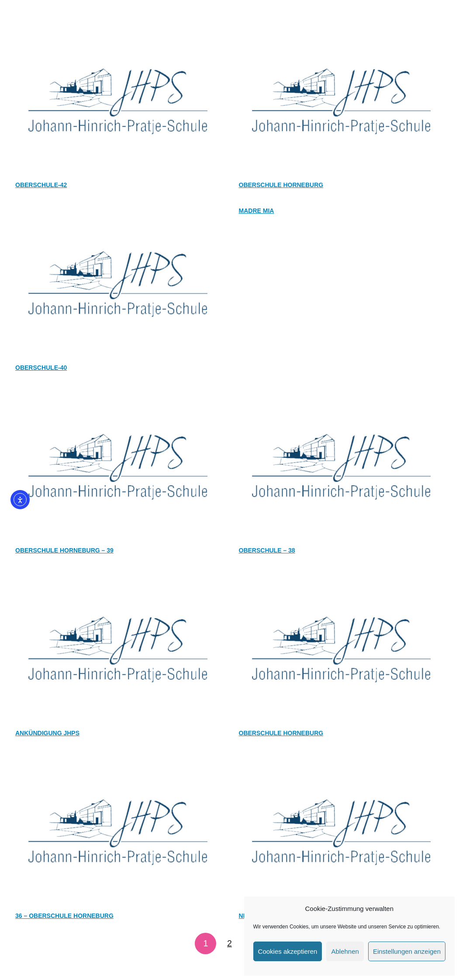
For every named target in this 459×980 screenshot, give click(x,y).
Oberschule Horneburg (281, 185)
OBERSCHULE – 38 (267, 550)
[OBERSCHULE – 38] (342, 395)
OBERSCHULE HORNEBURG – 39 (64, 550)
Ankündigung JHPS (47, 733)
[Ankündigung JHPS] (118, 578)
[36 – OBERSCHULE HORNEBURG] (118, 761)
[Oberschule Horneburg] (342, 30)
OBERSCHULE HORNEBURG (281, 733)
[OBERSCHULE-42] (118, 30)
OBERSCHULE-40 (41, 368)
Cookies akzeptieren (288, 951)
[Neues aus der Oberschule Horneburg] (342, 761)
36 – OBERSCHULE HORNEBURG (64, 916)
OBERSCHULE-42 (41, 185)
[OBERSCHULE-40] (118, 212)
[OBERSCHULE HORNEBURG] (342, 578)
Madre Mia (257, 211)
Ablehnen (345, 951)
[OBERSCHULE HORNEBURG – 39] (118, 395)
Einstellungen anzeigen (407, 951)
